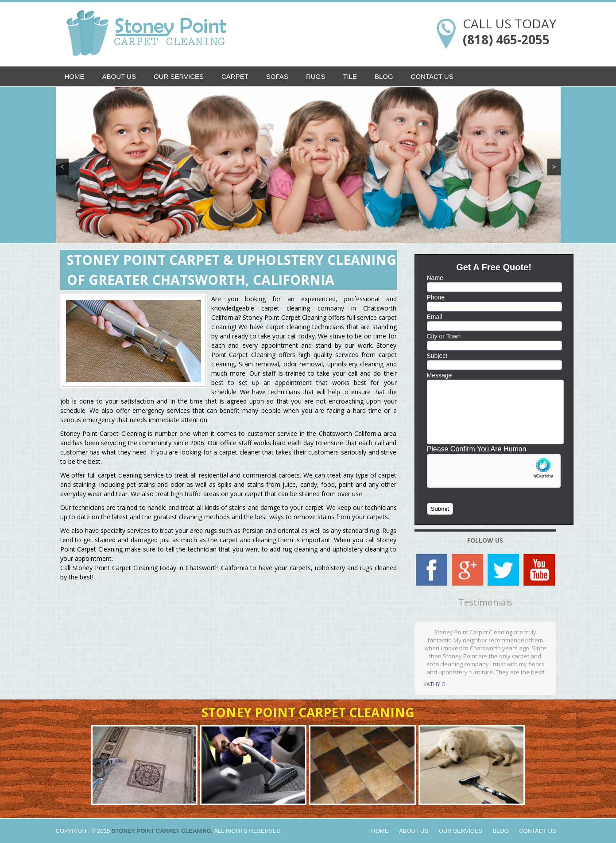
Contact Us (432, 76)
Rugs (316, 76)
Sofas (277, 76)
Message (440, 375)
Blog (384, 76)
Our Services (179, 76)
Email (435, 317)
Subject (437, 356)
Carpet (235, 76)
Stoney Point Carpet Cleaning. (162, 831)
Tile (350, 76)
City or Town (444, 336)
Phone (436, 297)
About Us (119, 76)
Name (435, 278)
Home (75, 76)
